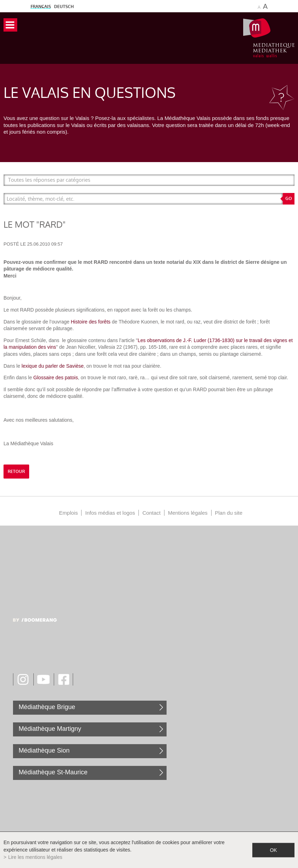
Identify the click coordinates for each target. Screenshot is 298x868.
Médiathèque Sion (44, 750)
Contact (151, 513)
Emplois (68, 513)
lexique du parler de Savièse (53, 366)
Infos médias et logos (110, 513)
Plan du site (229, 513)
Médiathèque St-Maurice (53, 772)
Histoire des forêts (90, 322)
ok (273, 850)
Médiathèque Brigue (47, 707)
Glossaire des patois (56, 378)
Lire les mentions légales (35, 857)
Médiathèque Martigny (50, 729)
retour (16, 472)
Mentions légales (188, 513)
